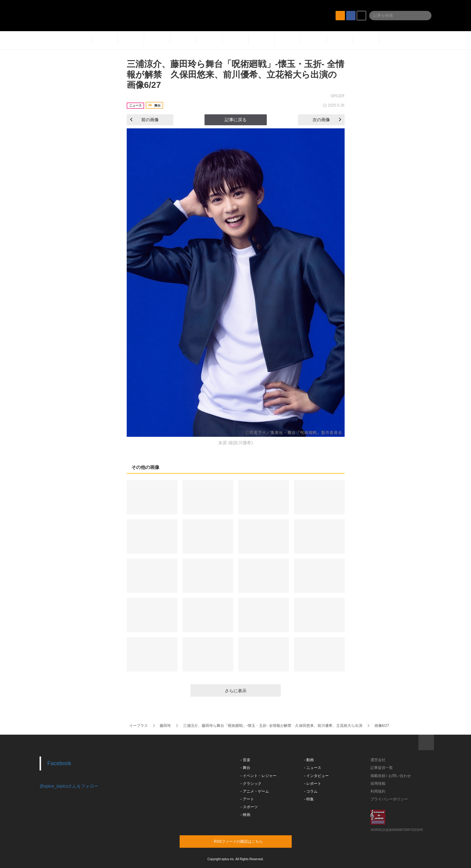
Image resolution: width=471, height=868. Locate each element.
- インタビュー (316, 776)
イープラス (139, 726)
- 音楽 (245, 760)
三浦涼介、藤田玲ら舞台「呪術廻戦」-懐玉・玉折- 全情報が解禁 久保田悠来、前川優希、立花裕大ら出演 (273, 726)
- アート (247, 799)
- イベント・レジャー (259, 776)
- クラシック (251, 784)
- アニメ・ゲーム (255, 791)
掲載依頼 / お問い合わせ (391, 776)
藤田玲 (165, 726)
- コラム (311, 791)
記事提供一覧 (382, 768)
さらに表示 (236, 691)
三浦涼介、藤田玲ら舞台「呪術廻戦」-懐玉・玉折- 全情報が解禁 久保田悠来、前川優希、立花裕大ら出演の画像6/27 (235, 74)
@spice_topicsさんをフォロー (69, 786)
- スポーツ (249, 807)
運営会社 (378, 760)
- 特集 (309, 799)
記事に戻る (236, 120)
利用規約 (378, 791)
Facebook (59, 763)
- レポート (313, 784)
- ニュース (313, 768)
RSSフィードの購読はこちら (247, 841)
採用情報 (378, 784)
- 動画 (309, 760)
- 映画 (245, 815)
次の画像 (327, 120)
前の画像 (144, 120)
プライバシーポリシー (389, 799)
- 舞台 (245, 768)
